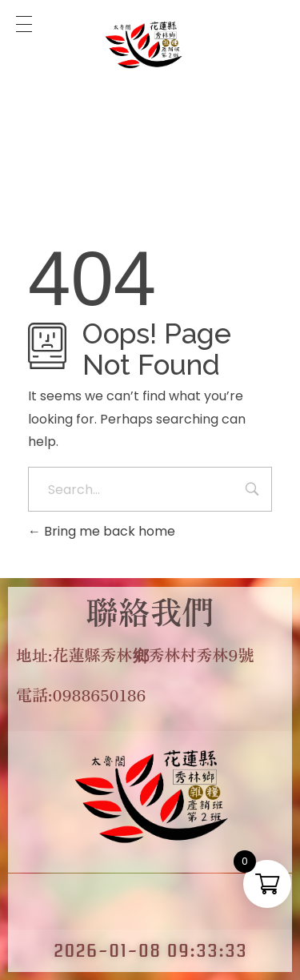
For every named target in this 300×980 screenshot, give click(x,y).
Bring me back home (102, 531)
